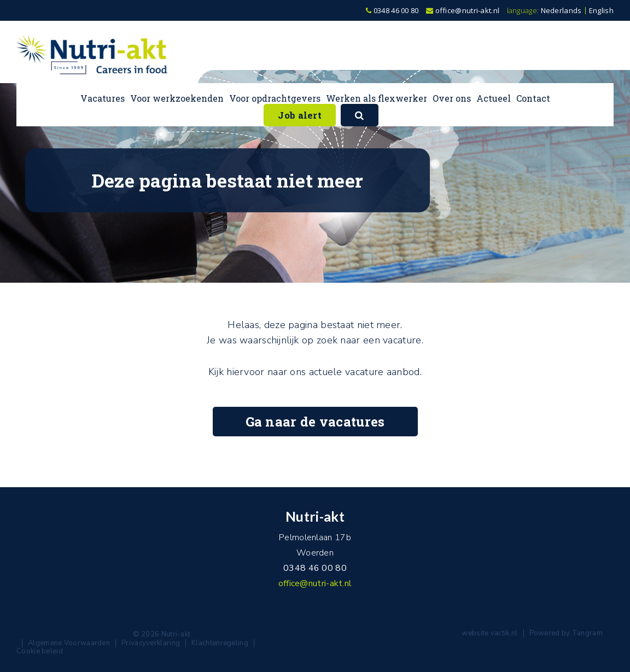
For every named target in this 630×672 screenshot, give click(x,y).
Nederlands (561, 11)
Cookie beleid (40, 651)
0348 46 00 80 (392, 10)
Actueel (494, 98)
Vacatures (103, 98)
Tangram (587, 633)
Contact (533, 98)
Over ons (452, 98)
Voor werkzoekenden (177, 98)
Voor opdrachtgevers (275, 98)
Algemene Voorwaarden (69, 643)
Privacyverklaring (151, 643)
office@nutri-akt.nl (463, 10)
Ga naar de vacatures (315, 422)
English (601, 11)
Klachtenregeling (220, 643)
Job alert (300, 115)
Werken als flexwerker (377, 98)
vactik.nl (504, 633)
